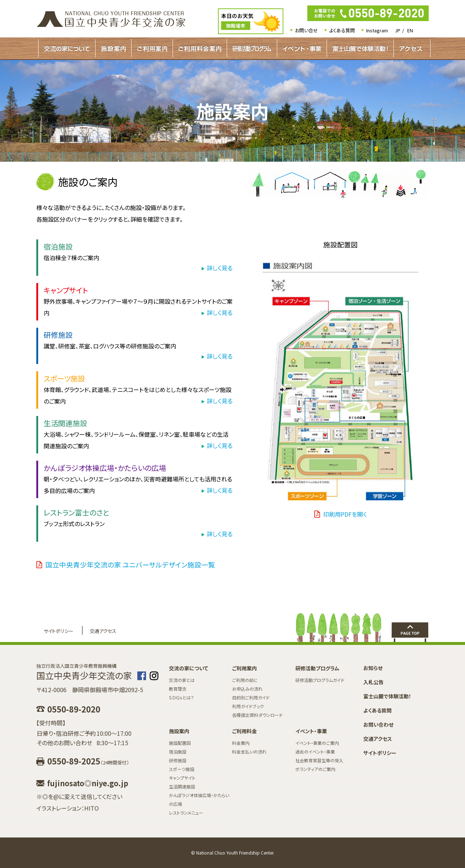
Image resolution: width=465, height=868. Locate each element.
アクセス (411, 48)
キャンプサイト (182, 778)
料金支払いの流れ (249, 752)
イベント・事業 (302, 48)
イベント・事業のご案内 (317, 743)
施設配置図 (180, 743)
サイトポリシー (58, 631)
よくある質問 (342, 30)
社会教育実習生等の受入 (319, 760)
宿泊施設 (178, 752)
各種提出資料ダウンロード (257, 715)
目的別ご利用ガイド (251, 697)
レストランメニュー (186, 813)
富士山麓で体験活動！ (360, 48)
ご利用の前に (245, 680)
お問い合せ (306, 30)
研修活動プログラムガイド (252, 48)
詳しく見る (220, 268)
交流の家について (67, 48)
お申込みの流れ (247, 689)
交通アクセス (103, 631)
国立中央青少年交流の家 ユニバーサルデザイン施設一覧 (130, 564)
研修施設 (178, 760)
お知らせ (373, 668)
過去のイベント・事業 (315, 752)
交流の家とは (182, 680)
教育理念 (178, 689)
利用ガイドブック (248, 706)
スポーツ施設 (182, 769)
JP (398, 30)
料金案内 (241, 743)
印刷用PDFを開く (345, 514)
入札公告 (373, 682)
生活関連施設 (182, 786)
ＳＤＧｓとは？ (181, 697)
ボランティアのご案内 (315, 769)
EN (410, 30)
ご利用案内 (152, 48)
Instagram (377, 30)
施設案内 (113, 48)
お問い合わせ (378, 724)
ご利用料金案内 (200, 48)
